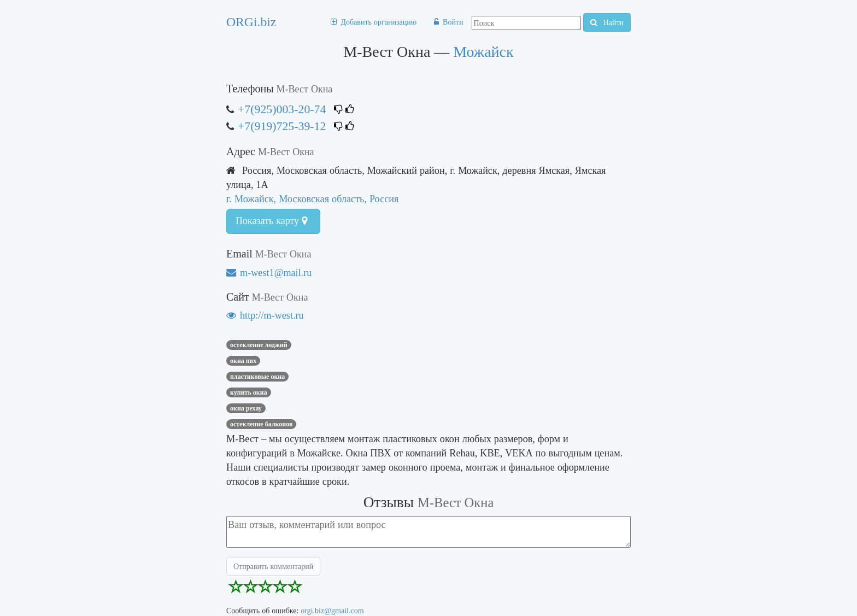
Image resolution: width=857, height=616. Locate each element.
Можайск (483, 52)
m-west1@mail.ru (269, 272)
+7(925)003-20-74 (282, 109)
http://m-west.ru (265, 315)
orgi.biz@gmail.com (332, 611)
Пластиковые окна (257, 377)
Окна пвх (243, 361)
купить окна (249, 392)
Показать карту (271, 221)
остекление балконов (261, 424)
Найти (607, 22)
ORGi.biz (251, 22)
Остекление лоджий (259, 345)
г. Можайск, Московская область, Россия (312, 199)
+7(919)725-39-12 (282, 126)
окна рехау (246, 408)
